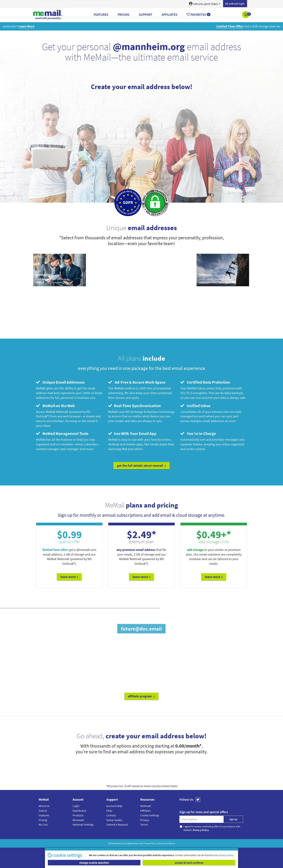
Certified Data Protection (205, 382)
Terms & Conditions (166, 843)
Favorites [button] (199, 15)
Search (43, 811)
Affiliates (145, 811)
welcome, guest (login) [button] (205, 4)
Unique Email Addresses (60, 382)
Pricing (43, 820)
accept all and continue (189, 863)
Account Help (114, 806)
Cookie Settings (150, 815)
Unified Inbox (195, 406)
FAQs (109, 811)
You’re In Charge (198, 433)
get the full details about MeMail (141, 466)
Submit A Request (117, 824)
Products (78, 815)
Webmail (146, 806)
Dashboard (79, 811)
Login (76, 806)
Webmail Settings (83, 824)
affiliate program (141, 696)
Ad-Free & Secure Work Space (137, 382)
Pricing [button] (123, 15)
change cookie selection (94, 863)
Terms (144, 824)
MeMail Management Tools (62, 433)
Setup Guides (114, 820)
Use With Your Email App (132, 433)
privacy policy (226, 855)
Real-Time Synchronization (134, 406)
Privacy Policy (150, 843)
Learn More (69, 577)
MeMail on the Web (55, 406)
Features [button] (101, 15)
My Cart (43, 824)
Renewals (78, 820)
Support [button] (146, 15)
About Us (44, 806)
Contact (111, 815)
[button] (246, 15)
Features (44, 815)
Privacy (145, 820)
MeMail (118, 843)
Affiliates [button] (169, 15)
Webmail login (235, 4)
